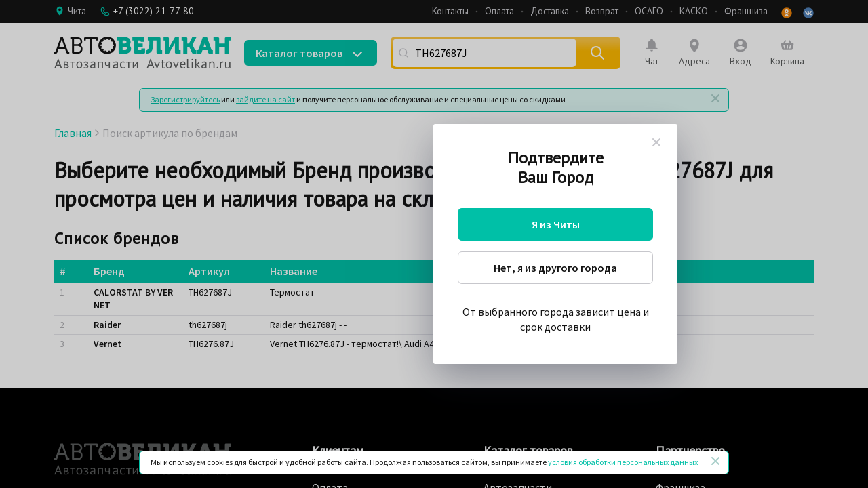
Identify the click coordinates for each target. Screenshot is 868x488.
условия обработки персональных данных (623, 462)
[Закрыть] (715, 461)
